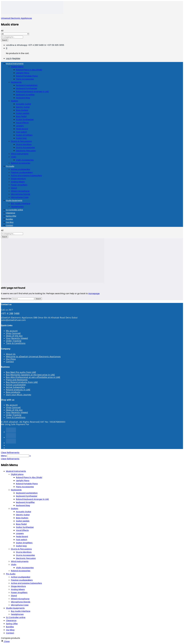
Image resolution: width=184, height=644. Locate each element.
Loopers (20, 126)
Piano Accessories (25, 79)
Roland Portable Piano (27, 76)
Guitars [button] (15, 101)
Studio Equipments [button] (14, 200)
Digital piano (17, 474)
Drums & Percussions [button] (21, 141)
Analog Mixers (18, 182)
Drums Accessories (25, 148)
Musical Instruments (16, 471)
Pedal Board (22, 129)
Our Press (11, 359)
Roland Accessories (21, 163)
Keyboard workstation (27, 85)
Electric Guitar (23, 107)
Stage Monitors (18, 179)
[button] (5, 641)
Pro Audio (11, 574)
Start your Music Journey (19, 395)
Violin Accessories (25, 160)
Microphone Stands (21, 194)
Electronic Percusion (26, 151)
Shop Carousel (13, 333)
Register (16, 58)
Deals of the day (14, 336)
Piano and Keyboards (17, 380)
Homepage (94, 294)
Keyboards (16, 490)
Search (5, 40)
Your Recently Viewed (17, 338)
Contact (10, 225)
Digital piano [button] (17, 67)
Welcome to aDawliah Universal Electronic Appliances (33, 357)
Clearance (11, 213)
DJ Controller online (14, 210)
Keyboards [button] (16, 82)
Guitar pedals (23, 113)
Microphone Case (20, 197)
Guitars (15, 509)
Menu (4, 456)
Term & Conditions (16, 343)
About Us (11, 354)
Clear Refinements (10, 453)
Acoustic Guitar (24, 104)
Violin (14, 565)
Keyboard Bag (23, 98)
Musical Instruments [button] (15, 64)
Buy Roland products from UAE (22, 382)
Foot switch (22, 132)
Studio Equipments (15, 608)
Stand (14, 188)
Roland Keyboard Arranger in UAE (32, 92)
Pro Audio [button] (10, 166)
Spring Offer (11, 216)
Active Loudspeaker (21, 169)
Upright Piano (23, 73)
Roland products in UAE (18, 390)
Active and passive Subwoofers (26, 176)
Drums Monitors (24, 144)
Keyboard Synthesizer (27, 88)
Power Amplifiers (19, 185)
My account (12, 331)
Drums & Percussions (21, 549)
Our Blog (10, 222)
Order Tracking (14, 341)
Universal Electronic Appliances (16, 18)
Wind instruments (20, 154)
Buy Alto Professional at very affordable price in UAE (33, 377)
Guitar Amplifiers (24, 135)
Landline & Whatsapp (17, 45)
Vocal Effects (22, 123)
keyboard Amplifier (25, 95)
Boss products (13, 392)
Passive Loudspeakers (22, 172)
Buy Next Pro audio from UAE (21, 372)
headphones (17, 207)
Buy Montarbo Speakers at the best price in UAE (30, 375)
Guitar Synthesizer (25, 120)
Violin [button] (14, 157)
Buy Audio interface (21, 204)
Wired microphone (20, 191)
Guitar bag (21, 138)
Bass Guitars (22, 110)
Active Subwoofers (15, 387)
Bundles (9, 219)
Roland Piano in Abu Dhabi (29, 70)
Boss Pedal (21, 116)
